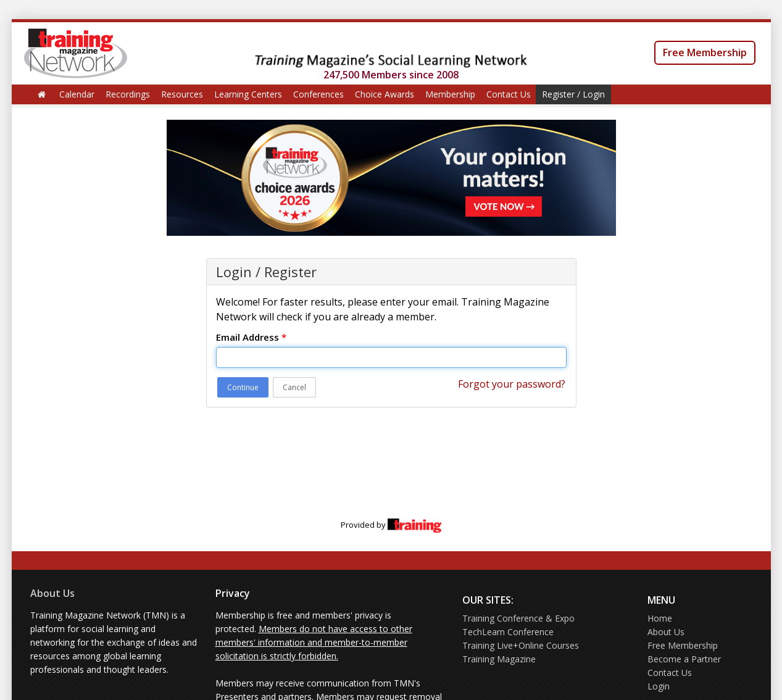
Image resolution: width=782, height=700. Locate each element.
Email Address (251, 337)
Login (659, 686)
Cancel (294, 387)
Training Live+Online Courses (521, 645)
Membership (450, 94)
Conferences (318, 94)
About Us (52, 593)
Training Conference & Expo (518, 618)
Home (660, 618)
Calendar (77, 94)
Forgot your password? (512, 384)
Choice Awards (385, 94)
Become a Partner (684, 659)
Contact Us (509, 94)
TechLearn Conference (508, 632)
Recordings (128, 94)
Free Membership (705, 52)
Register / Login (573, 94)
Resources (182, 94)
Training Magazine (499, 659)
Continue (243, 387)
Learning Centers (248, 94)
